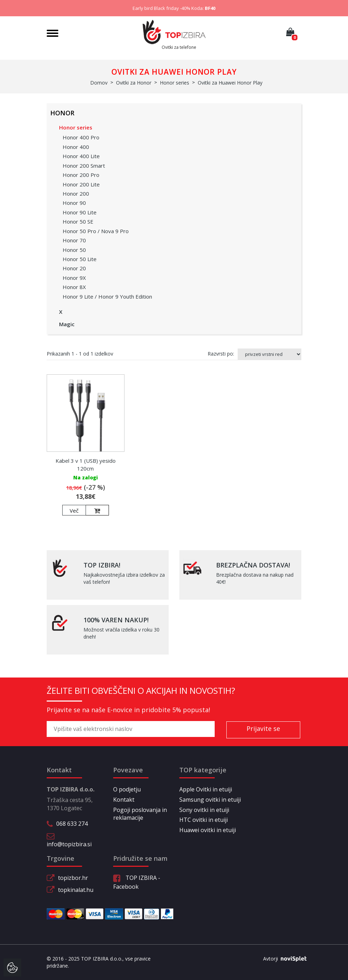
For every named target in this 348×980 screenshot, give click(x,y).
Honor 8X (74, 287)
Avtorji (282, 959)
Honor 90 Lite (80, 212)
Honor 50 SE (78, 221)
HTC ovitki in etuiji (204, 820)
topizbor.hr (73, 878)
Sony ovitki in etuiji (204, 810)
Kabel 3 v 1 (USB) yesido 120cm (86, 464)
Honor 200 (76, 194)
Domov (99, 83)
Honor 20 (74, 268)
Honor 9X (74, 278)
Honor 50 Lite (80, 259)
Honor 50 (74, 250)
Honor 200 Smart (84, 166)
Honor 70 (74, 240)
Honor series (76, 127)
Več (74, 511)
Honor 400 (76, 147)
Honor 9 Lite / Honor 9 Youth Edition (107, 296)
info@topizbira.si (69, 844)
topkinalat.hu (76, 890)
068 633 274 (72, 824)
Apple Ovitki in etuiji (206, 789)
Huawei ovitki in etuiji (208, 830)
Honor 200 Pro (81, 175)
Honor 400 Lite (81, 156)
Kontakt (124, 800)
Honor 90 (74, 203)
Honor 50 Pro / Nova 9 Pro (96, 231)
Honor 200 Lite (81, 184)
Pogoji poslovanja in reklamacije (140, 814)
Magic (67, 324)
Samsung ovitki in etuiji (210, 800)
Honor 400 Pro (81, 137)
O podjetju (127, 789)
